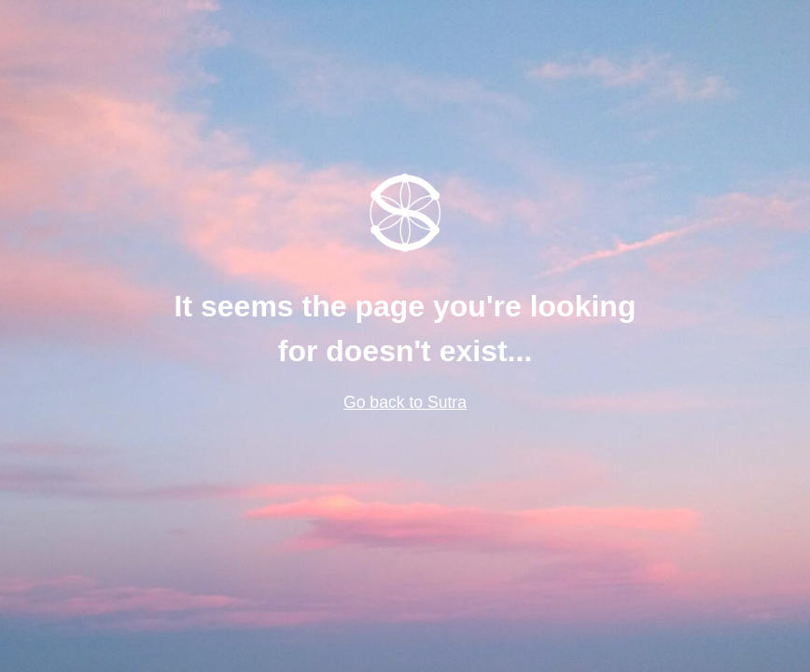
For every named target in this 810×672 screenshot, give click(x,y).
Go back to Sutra (405, 402)
